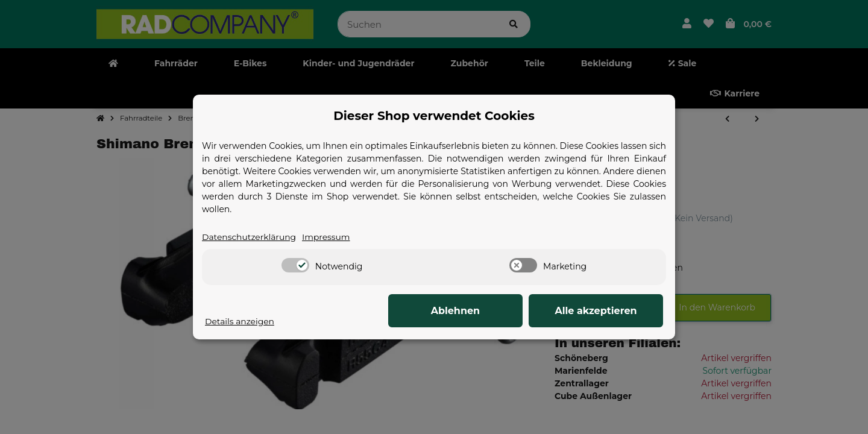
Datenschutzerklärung (250, 237)
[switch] (295, 266)
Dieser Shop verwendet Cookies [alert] (434, 116)
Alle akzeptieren (603, 311)
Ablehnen (476, 311)
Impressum (327, 237)
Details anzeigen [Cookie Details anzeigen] (240, 321)
